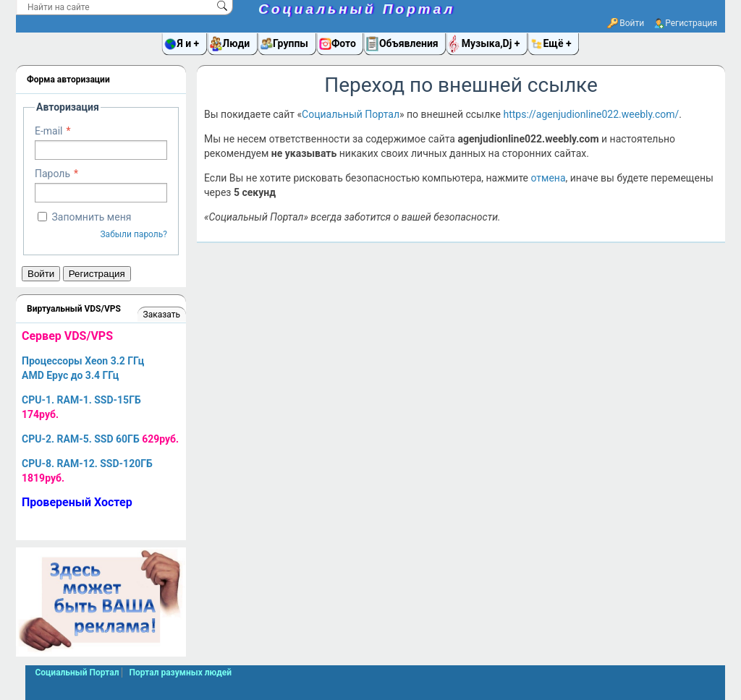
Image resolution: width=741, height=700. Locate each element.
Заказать (162, 315)
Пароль (52, 174)
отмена (548, 178)
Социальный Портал (357, 9)
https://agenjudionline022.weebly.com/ (591, 114)
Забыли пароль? (134, 234)
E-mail (49, 131)
